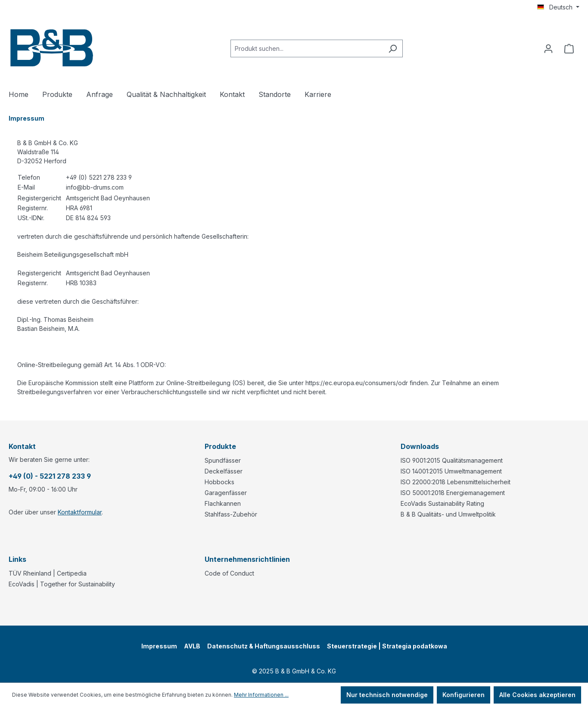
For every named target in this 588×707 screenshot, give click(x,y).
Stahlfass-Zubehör (231, 514)
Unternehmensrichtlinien (247, 559)
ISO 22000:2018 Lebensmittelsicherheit (456, 482)
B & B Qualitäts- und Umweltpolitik (448, 514)
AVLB (192, 646)
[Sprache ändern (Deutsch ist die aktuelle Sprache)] (558, 7)
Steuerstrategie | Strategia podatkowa (387, 646)
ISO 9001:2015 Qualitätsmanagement (452, 460)
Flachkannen (223, 503)
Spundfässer (223, 460)
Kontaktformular (80, 512)
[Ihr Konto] (548, 49)
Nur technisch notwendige (387, 695)
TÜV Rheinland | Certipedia (48, 573)
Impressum (159, 646)
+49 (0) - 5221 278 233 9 (50, 476)
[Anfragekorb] (569, 49)
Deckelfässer (224, 471)
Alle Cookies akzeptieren (537, 695)
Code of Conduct (229, 573)
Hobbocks (219, 482)
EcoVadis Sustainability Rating (442, 503)
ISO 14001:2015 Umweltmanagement (451, 471)
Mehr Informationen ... (261, 695)
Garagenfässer (226, 493)
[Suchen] (393, 48)
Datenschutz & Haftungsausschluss (264, 646)
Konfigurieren (464, 695)
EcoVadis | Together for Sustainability (62, 584)
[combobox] (307, 48)
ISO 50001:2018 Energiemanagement (453, 493)
